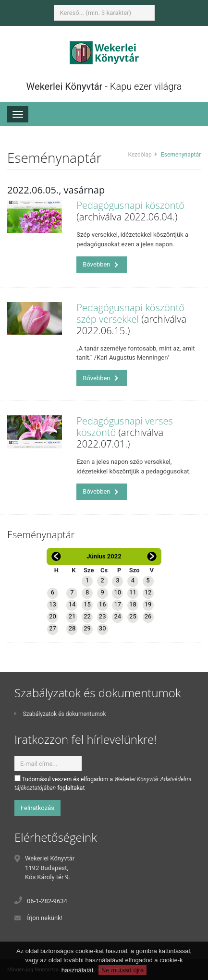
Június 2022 (104, 556)
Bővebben (100, 264)
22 (87, 616)
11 (133, 592)
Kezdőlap (140, 155)
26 (148, 616)
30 (103, 628)
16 (103, 604)
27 (53, 628)
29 (87, 628)
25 (133, 616)
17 (117, 604)
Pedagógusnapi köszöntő (130, 205)
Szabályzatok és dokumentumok (60, 714)
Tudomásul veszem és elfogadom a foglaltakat (103, 783)
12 (148, 592)
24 (117, 616)
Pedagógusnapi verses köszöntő (124, 427)
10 (117, 592)
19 (148, 604)
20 (53, 616)
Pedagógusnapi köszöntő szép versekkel (130, 313)
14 (72, 604)
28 (72, 628)
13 (53, 604)
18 (133, 604)
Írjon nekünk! (45, 918)
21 (72, 616)
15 (87, 604)
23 (103, 616)
